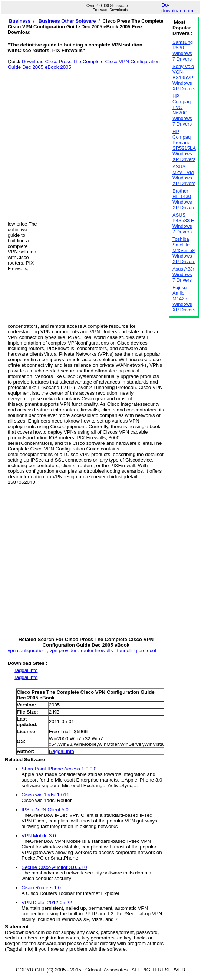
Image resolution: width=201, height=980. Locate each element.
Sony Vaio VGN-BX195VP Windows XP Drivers (184, 77)
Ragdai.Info (62, 751)
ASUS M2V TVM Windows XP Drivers (184, 175)
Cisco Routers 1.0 (41, 888)
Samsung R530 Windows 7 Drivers (183, 51)
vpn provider (63, 651)
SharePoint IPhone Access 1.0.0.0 (59, 769)
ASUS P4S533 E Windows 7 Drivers (183, 223)
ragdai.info (26, 670)
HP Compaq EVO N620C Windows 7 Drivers (182, 110)
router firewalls (97, 651)
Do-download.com (177, 8)
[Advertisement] (70, 140)
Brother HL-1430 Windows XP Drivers (184, 199)
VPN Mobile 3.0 (39, 836)
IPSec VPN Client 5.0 (45, 810)
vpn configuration (27, 651)
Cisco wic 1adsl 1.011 (45, 795)
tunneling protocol (137, 651)
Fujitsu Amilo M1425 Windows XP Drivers (184, 299)
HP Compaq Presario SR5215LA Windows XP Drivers (184, 145)
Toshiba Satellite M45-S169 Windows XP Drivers (184, 250)
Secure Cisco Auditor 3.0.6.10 (54, 867)
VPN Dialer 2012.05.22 (47, 903)
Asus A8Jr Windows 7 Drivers (183, 274)
